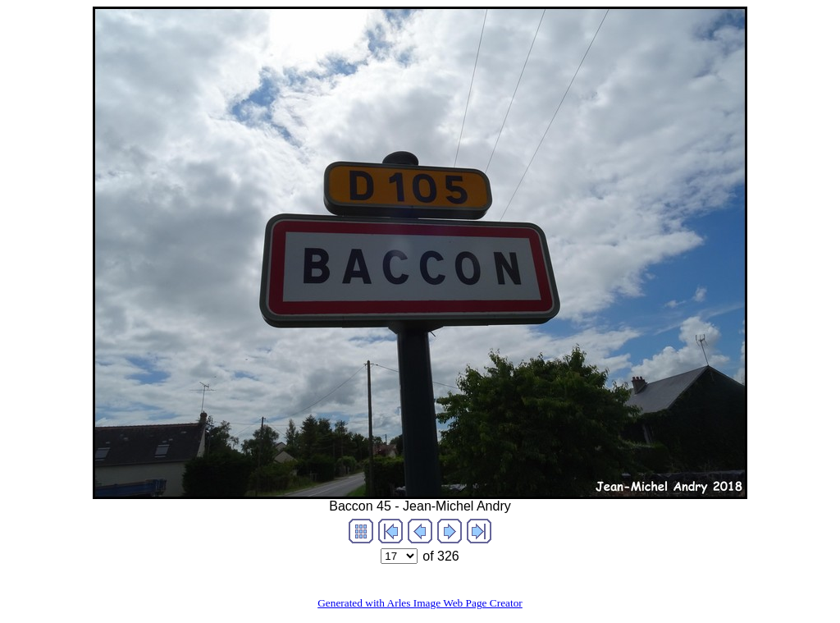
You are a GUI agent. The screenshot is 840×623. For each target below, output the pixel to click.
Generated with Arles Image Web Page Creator (420, 603)
